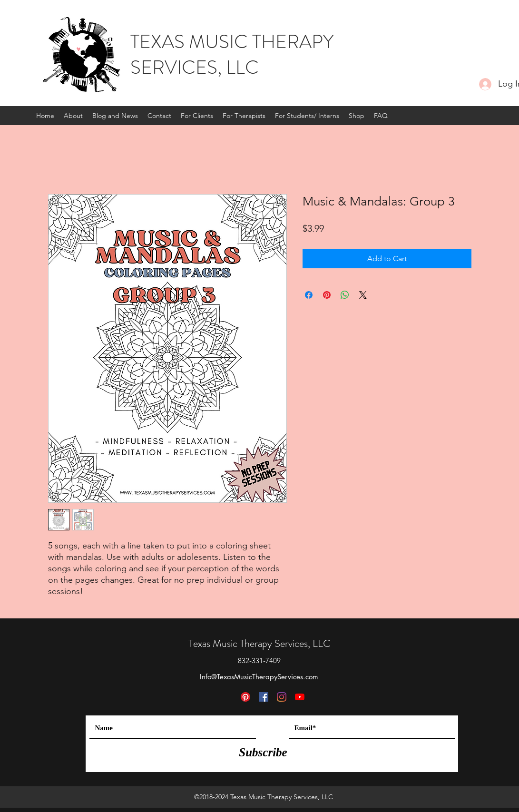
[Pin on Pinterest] (327, 295)
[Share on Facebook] (309, 295)
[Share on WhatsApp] (345, 295)
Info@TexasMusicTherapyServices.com (259, 677)
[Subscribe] (263, 752)
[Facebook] (264, 697)
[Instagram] (282, 697)
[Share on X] (363, 295)
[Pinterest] (245, 697)
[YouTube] (300, 697)
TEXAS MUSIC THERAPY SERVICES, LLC (232, 54)
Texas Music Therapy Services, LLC (259, 643)
